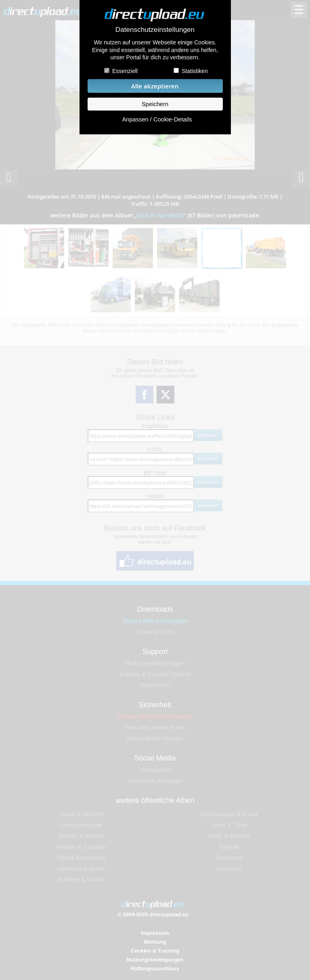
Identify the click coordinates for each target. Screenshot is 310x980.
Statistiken (195, 71)
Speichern (155, 104)
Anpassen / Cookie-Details (157, 119)
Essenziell (125, 71)
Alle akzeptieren (155, 86)
